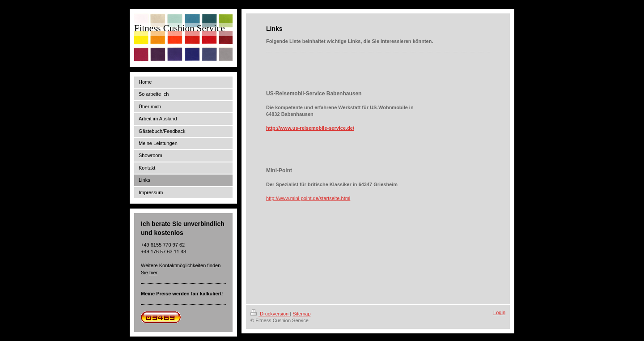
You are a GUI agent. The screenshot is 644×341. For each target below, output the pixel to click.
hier (153, 273)
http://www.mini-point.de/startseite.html (308, 198)
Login (499, 312)
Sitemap (301, 314)
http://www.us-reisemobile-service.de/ (310, 128)
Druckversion (270, 314)
